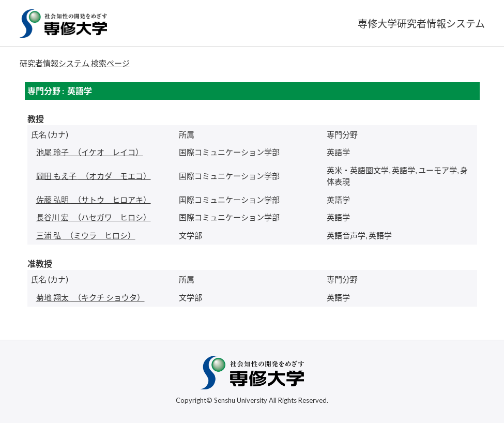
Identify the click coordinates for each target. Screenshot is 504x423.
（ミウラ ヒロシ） (86, 235)
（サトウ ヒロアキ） (94, 200)
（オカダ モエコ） (94, 176)
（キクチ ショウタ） (90, 297)
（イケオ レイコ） (90, 152)
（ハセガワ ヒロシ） (94, 217)
